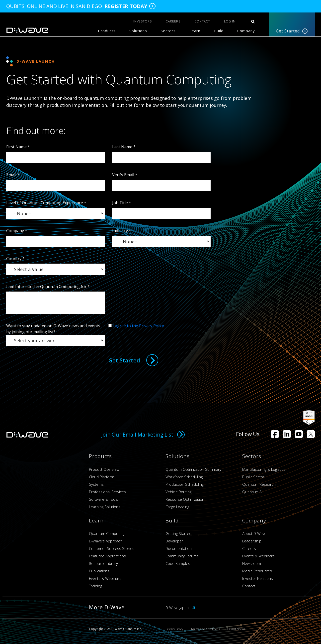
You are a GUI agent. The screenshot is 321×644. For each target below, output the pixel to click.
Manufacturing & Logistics (264, 469)
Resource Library (103, 563)
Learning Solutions (105, 507)
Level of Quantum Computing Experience (46, 203)
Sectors (168, 31)
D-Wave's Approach (106, 541)
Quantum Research (259, 484)
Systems (96, 484)
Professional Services (107, 492)
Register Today (126, 6)
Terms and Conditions (205, 629)
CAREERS (173, 21)
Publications (99, 571)
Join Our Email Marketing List (143, 435)
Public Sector (253, 477)
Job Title (122, 203)
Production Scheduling (185, 484)
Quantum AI (252, 492)
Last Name (124, 147)
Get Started (292, 31)
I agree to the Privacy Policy (138, 326)
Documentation (179, 548)
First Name (18, 147)
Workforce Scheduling (184, 477)
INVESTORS (143, 21)
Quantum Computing (107, 533)
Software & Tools (104, 499)
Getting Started (178, 533)
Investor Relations (258, 578)
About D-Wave (254, 533)
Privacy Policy (174, 629)
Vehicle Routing (178, 492)
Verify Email (125, 175)
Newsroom (252, 563)
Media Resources (257, 571)
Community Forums (182, 556)
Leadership (252, 541)
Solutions (138, 31)
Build (219, 31)
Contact (249, 586)
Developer (174, 541)
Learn (195, 31)
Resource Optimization (185, 499)
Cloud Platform (102, 477)
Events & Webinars (105, 578)
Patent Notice (236, 629)
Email (13, 175)
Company (246, 31)
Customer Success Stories (112, 548)
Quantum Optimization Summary (193, 469)
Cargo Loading (177, 507)
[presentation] (146, 338)
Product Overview (104, 469)
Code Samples (178, 563)
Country (15, 259)
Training (95, 586)
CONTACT (202, 21)
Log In (230, 21)
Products (107, 31)
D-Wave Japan (180, 608)
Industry (122, 231)
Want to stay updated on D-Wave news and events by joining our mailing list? (53, 329)
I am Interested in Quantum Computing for (48, 287)
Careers (249, 548)
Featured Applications (107, 556)
